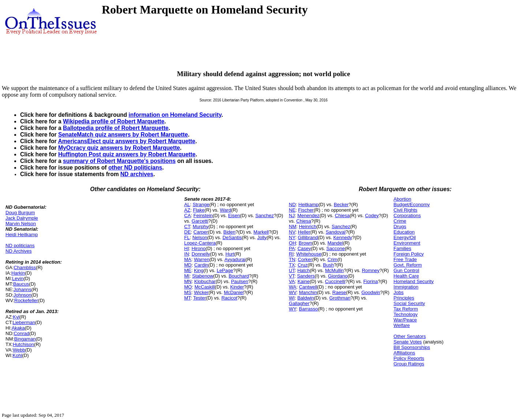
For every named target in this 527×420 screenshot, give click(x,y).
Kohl (18, 355)
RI (291, 254)
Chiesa (342, 215)
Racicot (229, 298)
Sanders (306, 276)
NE (292, 210)
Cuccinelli (335, 281)
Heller (304, 232)
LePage (225, 270)
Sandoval (336, 232)
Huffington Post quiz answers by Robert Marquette (127, 154)
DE (187, 232)
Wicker (201, 292)
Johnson (23, 295)
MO (188, 287)
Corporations (407, 215)
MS (188, 292)
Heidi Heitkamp (22, 235)
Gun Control (406, 270)
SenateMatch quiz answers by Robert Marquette (123, 135)
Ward (226, 210)
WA (292, 287)
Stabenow (203, 276)
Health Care (406, 276)
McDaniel (234, 292)
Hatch (303, 270)
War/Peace (405, 320)
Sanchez (265, 215)
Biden (229, 232)
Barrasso (309, 309)
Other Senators (410, 336)
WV (292, 292)
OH (292, 243)
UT (292, 270)
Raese (339, 292)
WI (292, 298)
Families (402, 248)
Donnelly (201, 254)
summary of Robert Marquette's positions (119, 161)
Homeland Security (414, 281)
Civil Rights (405, 210)
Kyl (16, 317)
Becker (341, 205)
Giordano (338, 276)
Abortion (402, 199)
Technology (405, 314)
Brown (305, 243)
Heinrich (308, 226)
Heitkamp (308, 205)
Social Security (409, 303)
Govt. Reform (408, 265)
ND (292, 205)
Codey (372, 215)
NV (292, 232)
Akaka (18, 328)
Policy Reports (409, 358)
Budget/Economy (412, 205)
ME (188, 270)
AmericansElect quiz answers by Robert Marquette (126, 141)
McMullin (334, 270)
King (199, 270)
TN (292, 259)
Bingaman (25, 339)
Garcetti (200, 221)
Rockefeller (26, 300)
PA (292, 248)
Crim (332, 259)
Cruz (302, 265)
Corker (305, 259)
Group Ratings (409, 364)
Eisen (234, 215)
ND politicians (20, 246)
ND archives (137, 174)
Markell (261, 232)
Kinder (237, 287)
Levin (18, 278)
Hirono (199, 248)
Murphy (200, 226)
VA (292, 281)
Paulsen (240, 281)
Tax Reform (405, 309)
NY (292, 237)
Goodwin (371, 292)
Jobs (398, 292)
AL (187, 205)
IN (186, 254)
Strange (201, 205)
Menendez (308, 215)
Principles (404, 298)
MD (188, 265)
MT (187, 298)
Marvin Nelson (21, 224)
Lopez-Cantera (200, 243)
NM (292, 226)
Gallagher (299, 303)
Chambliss (25, 267)
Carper (201, 232)
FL (187, 237)
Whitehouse (309, 254)
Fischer (306, 210)
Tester (200, 298)
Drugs (400, 226)
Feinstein (203, 215)
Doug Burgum (20, 213)
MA (188, 259)
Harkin (18, 273)
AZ (187, 210)
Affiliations (404, 353)
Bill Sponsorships (412, 347)
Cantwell (308, 287)
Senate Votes (408, 342)
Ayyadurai (235, 259)
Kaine (304, 281)
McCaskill (205, 287)
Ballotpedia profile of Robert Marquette (116, 128)
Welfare (402, 325)
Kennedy (343, 237)
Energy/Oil (405, 237)
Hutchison (23, 344)
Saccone (336, 248)
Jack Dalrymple (22, 218)
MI (187, 276)
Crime (400, 221)
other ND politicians (135, 168)
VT (291, 276)
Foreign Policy (408, 254)
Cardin (201, 265)
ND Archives (19, 251)
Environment (407, 243)
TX (292, 265)
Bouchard (239, 276)
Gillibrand (308, 237)
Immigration (406, 287)
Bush (328, 265)
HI (186, 248)
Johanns (23, 289)
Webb (19, 350)
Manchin (308, 292)
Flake (199, 210)
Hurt (230, 254)
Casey (304, 248)
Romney (371, 270)
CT (187, 226)
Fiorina (371, 281)
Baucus (21, 284)
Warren (202, 259)
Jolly (262, 237)
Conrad (21, 333)
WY (292, 309)
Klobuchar (205, 281)
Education (404, 232)
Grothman (340, 298)
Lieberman (24, 322)
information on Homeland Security (175, 115)
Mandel (335, 243)
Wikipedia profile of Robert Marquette (114, 121)
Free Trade (405, 259)
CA (187, 215)
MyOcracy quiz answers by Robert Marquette (119, 148)
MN (188, 281)
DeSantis (232, 237)
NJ (292, 215)
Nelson (200, 237)
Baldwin (306, 298)
